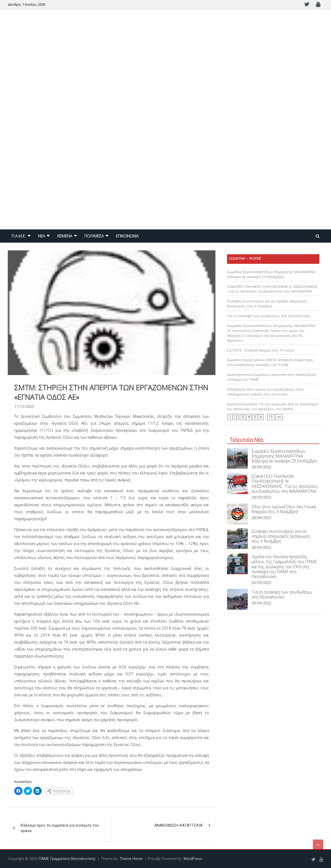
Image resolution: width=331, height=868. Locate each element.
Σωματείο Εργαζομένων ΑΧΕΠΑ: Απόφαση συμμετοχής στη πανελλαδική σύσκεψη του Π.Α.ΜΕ (270, 362)
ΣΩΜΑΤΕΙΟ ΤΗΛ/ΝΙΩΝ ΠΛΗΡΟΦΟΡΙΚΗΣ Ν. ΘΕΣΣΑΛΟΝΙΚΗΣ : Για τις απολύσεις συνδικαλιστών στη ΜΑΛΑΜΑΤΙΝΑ (272, 289)
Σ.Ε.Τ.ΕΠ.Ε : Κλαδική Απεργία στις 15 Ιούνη (260, 350)
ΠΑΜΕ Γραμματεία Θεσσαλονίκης (67, 859)
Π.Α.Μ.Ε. (19, 236)
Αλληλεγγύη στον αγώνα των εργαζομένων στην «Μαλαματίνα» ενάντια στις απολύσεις (265, 392)
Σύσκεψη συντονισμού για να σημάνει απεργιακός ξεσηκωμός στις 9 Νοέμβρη (267, 304)
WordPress (193, 859)
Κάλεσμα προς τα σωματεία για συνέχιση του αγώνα (60, 828)
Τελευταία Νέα (246, 440)
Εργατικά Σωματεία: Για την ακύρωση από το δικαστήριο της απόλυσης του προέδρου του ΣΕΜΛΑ (273, 406)
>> (279, 417)
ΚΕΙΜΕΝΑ (65, 236)
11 (271, 417)
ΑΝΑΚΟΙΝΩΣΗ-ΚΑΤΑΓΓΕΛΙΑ (178, 825)
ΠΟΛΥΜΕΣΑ (94, 236)
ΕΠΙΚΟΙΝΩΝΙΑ (127, 236)
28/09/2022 (261, 467)
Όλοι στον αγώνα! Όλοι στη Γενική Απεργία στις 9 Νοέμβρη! (284, 509)
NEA (42, 236)
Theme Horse (131, 859)
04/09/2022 (261, 583)
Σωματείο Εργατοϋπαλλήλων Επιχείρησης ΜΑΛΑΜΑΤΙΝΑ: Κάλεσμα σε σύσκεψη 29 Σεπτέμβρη (272, 274)
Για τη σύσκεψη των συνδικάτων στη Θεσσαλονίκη (268, 316)
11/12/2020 (24, 407)
